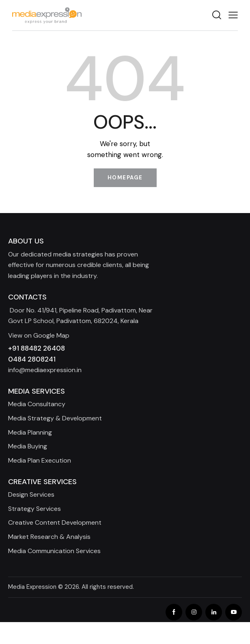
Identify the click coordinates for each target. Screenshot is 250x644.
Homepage (125, 178)
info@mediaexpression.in (45, 370)
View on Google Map (39, 335)
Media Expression (32, 587)
